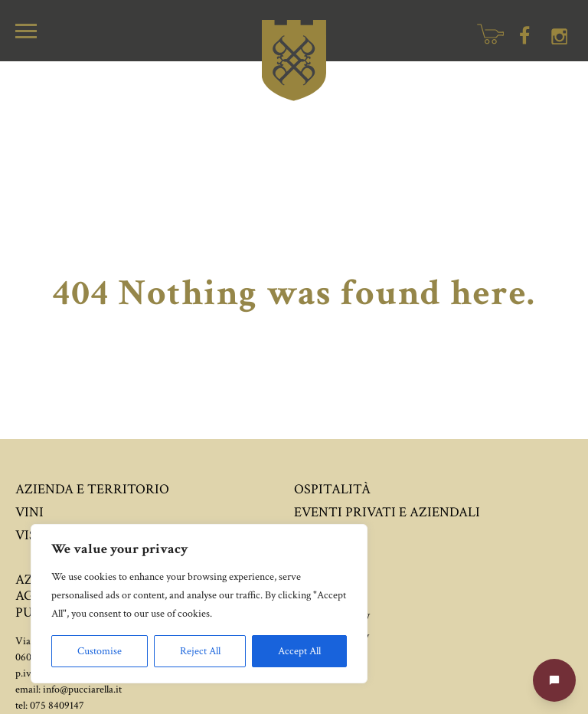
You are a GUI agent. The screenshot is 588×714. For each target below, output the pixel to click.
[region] (199, 604)
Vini (29, 512)
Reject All (200, 651)
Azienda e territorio (92, 489)
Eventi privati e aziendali (387, 512)
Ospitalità (332, 489)
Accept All (299, 651)
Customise (100, 651)
